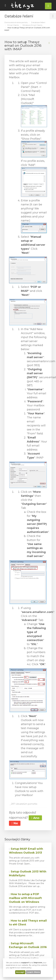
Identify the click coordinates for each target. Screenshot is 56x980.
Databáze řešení (38, 22)
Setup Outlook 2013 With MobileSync (28, 874)
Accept (20, 972)
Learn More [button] (33, 972)
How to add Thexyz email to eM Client (28, 923)
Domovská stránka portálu (16, 22)
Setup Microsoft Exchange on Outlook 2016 (28, 945)
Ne (15, 823)
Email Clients (13, 25)
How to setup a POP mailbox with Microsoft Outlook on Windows (25, 898)
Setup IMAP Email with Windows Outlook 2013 (26, 851)
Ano (35, 818)
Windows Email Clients (32, 25)
